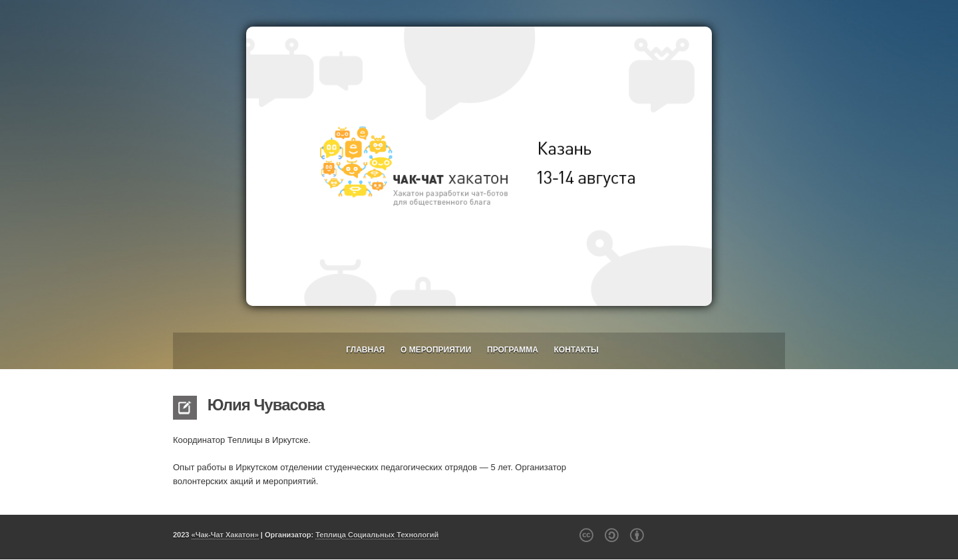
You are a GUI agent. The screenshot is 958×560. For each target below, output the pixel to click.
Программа (513, 350)
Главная (365, 350)
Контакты (576, 350)
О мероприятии (436, 350)
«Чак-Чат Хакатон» (225, 535)
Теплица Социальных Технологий (377, 535)
